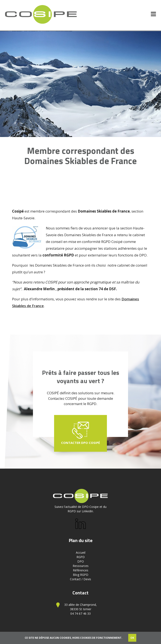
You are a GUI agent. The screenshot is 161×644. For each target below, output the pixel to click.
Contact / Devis (80, 579)
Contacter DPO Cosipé (80, 433)
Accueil (81, 552)
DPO (81, 561)
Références (81, 570)
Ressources (81, 566)
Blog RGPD (81, 575)
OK (132, 638)
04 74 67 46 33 (80, 613)
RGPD (81, 557)
